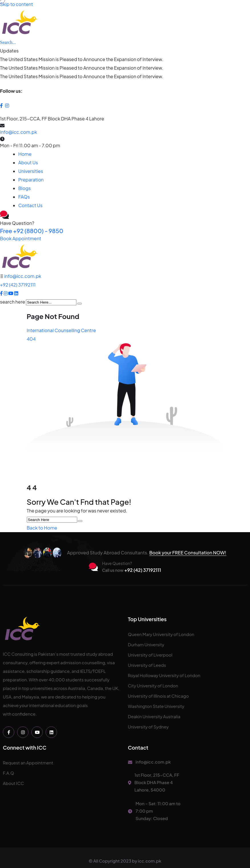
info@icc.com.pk (19, 132)
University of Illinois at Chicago (158, 696)
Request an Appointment (28, 763)
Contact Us (30, 205)
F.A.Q (9, 773)
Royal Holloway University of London (164, 675)
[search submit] (80, 304)
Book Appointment (21, 238)
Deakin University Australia (154, 716)
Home (25, 154)
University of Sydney (148, 727)
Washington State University (156, 706)
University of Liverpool (150, 655)
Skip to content (17, 4)
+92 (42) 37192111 (18, 285)
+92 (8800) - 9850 (32, 231)
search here (13, 302)
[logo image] (19, 257)
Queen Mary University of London (161, 634)
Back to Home (42, 528)
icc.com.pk (150, 861)
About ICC (13, 783)
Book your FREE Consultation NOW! (188, 553)
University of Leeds (147, 665)
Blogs (25, 188)
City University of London (153, 686)
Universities (31, 171)
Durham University (146, 644)
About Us (28, 163)
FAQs (24, 197)
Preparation (31, 180)
